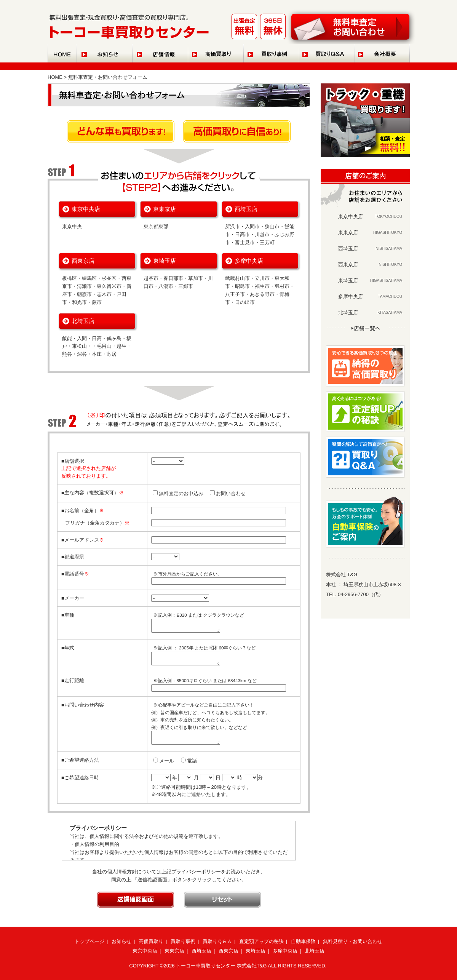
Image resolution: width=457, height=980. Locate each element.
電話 (192, 761)
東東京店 (165, 209)
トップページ (89, 941)
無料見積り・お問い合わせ (353, 941)
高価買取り (151, 941)
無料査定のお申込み (181, 493)
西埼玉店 (246, 209)
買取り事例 (183, 941)
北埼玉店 (83, 321)
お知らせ (121, 941)
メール (167, 761)
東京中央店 (86, 209)
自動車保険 (303, 941)
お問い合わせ (231, 493)
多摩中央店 (249, 261)
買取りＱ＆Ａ (217, 941)
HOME (55, 77)
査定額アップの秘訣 (261, 941)
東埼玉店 (165, 261)
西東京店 (83, 261)
